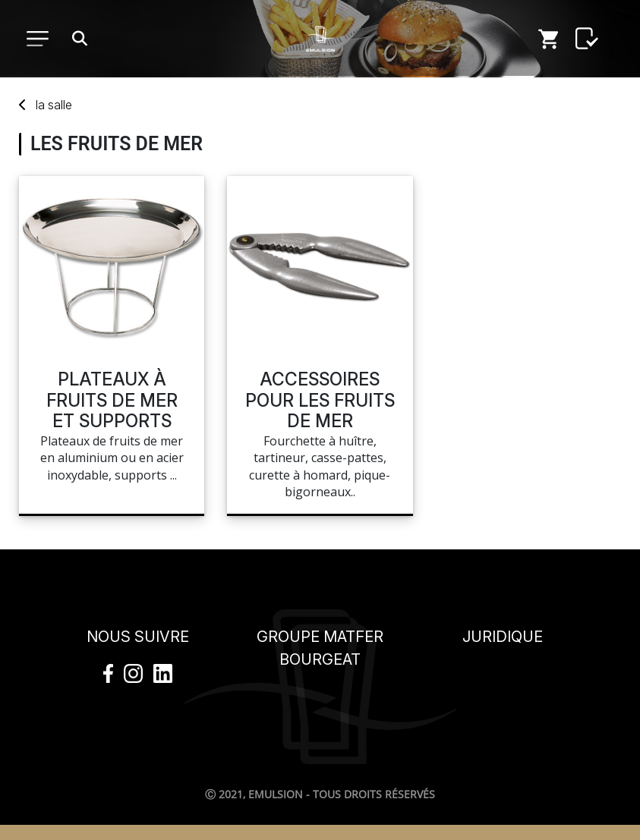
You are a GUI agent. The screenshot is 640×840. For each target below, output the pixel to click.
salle (54, 105)
